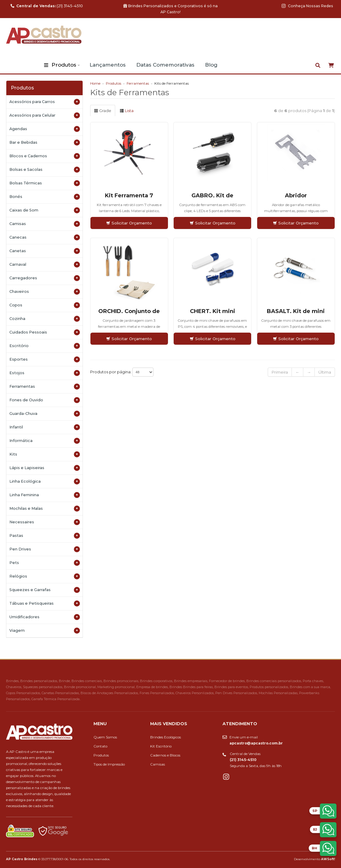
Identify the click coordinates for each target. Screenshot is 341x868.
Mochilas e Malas (45, 509)
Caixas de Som (45, 210)
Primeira (280, 372)
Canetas (45, 251)
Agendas (45, 129)
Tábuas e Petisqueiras (45, 603)
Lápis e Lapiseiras (45, 468)
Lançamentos (108, 65)
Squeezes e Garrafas (45, 590)
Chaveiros (45, 292)
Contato (100, 746)
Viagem (45, 631)
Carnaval (45, 265)
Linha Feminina (45, 495)
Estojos (45, 373)
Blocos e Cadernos (45, 156)
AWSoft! (328, 859)
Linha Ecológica (45, 481)
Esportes (45, 359)
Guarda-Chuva (45, 414)
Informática (45, 441)
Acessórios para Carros (45, 102)
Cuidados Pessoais (45, 332)
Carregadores (45, 278)
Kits (45, 454)
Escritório (45, 346)
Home (95, 83)
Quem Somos (105, 737)
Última (325, 372)
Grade (103, 111)
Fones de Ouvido (45, 400)
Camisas (45, 224)
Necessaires (45, 522)
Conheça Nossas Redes (307, 6)
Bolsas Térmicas (45, 183)
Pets (45, 563)
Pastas (45, 536)
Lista (127, 111)
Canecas (45, 237)
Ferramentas (45, 387)
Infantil (45, 427)
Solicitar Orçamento (129, 223)
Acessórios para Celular (45, 115)
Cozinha (45, 319)
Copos (45, 305)
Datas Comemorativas (165, 65)
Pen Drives (45, 549)
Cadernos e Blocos (165, 755)
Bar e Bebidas (45, 143)
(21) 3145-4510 (47, 6)
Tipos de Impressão (109, 764)
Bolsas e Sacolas (45, 170)
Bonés (45, 197)
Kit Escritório (161, 746)
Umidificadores (45, 617)
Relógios (45, 576)
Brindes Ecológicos (166, 737)
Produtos (64, 65)
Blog (211, 65)
